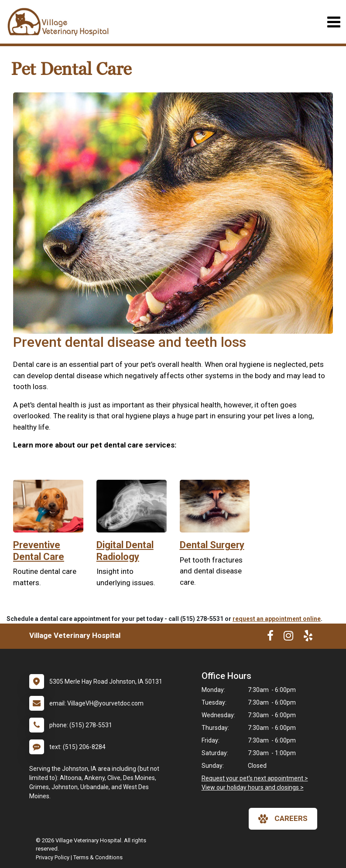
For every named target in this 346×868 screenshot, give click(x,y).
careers (283, 819)
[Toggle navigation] (334, 22)
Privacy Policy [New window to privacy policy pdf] (53, 857)
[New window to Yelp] (308, 637)
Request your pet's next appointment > (255, 778)
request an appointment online (277, 619)
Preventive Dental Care (39, 551)
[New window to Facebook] (270, 637)
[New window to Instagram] (288, 637)
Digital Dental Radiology (125, 551)
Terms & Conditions (98, 857)
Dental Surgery (212, 545)
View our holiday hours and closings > (253, 787)
